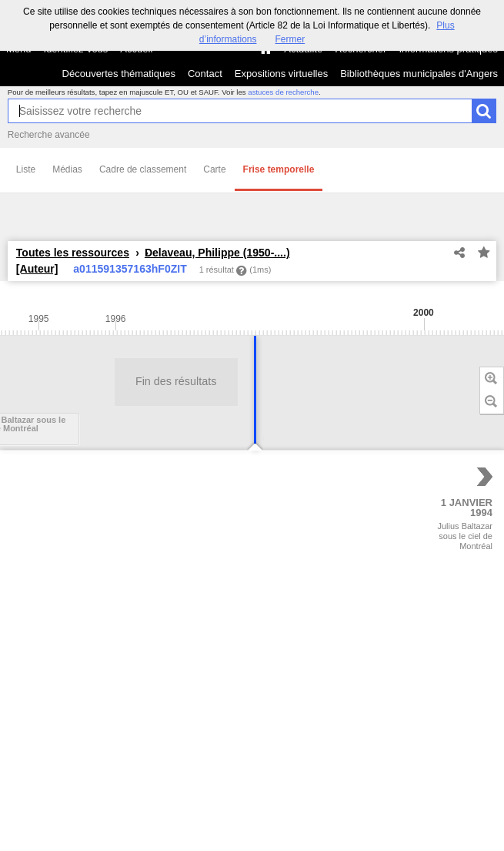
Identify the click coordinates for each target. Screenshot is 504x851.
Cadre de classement (143, 169)
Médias (67, 169)
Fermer (290, 39)
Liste (26, 169)
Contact (205, 74)
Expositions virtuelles (281, 74)
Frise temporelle (279, 169)
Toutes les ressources (73, 253)
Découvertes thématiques (119, 74)
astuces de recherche (283, 92)
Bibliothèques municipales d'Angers (419, 74)
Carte (214, 169)
